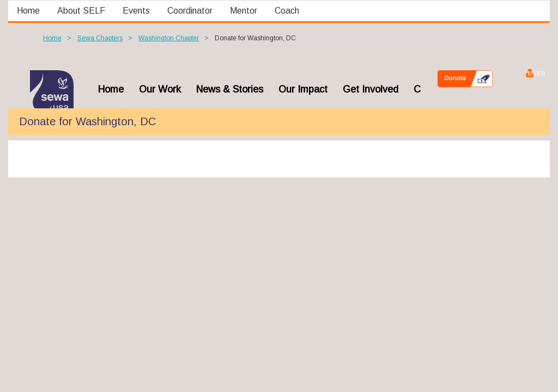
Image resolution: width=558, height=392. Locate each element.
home (111, 89)
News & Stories (230, 89)
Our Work (160, 89)
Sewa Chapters (100, 38)
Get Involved (371, 89)
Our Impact (303, 89)
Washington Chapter (169, 38)
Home (52, 38)
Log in (529, 73)
